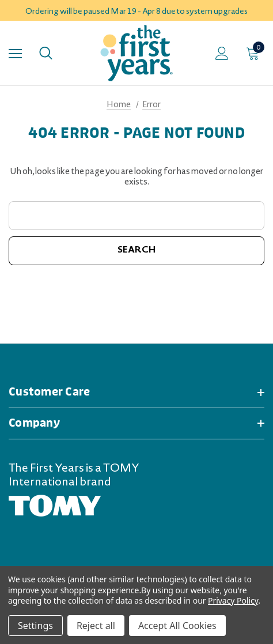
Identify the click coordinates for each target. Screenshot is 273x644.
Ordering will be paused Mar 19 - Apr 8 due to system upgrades (136, 12)
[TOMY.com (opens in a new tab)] (55, 507)
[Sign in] (222, 53)
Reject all (96, 626)
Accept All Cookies (177, 626)
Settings (35, 626)
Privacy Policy (233, 600)
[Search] (46, 53)
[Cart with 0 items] (255, 53)
